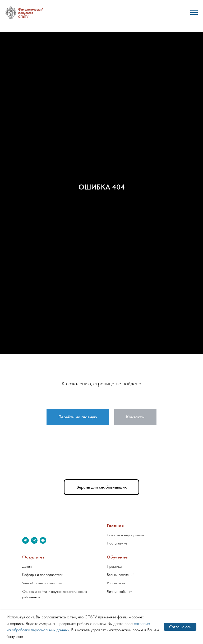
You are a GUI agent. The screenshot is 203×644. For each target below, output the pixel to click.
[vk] (26, 540)
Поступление (117, 543)
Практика (114, 566)
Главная (115, 526)
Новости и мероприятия (125, 535)
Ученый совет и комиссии (42, 583)
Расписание (116, 583)
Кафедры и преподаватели (43, 575)
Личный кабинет (119, 591)
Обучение (117, 557)
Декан (27, 566)
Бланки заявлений (121, 575)
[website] (43, 540)
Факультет (33, 557)
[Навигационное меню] (194, 12)
